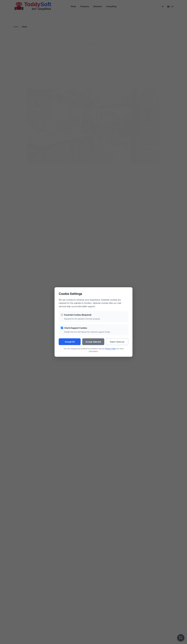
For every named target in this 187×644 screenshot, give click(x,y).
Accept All (70, 342)
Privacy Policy (111, 349)
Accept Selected (93, 342)
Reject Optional (117, 342)
